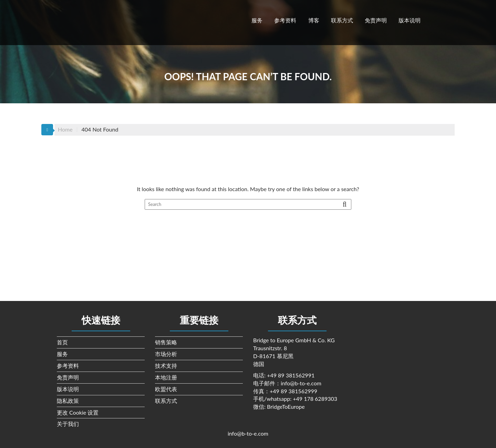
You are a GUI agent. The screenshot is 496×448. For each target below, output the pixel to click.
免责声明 (376, 20)
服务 (257, 20)
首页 (62, 342)
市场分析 (166, 354)
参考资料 (285, 20)
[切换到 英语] (436, 20)
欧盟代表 (166, 389)
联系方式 (342, 20)
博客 (314, 20)
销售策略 (166, 342)
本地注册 (166, 377)
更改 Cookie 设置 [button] (78, 412)
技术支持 (166, 366)
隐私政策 (68, 401)
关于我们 (68, 424)
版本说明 (410, 20)
